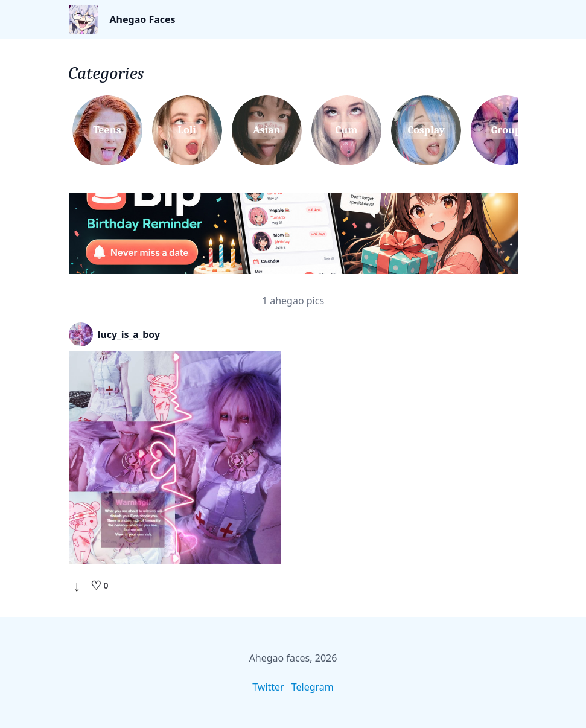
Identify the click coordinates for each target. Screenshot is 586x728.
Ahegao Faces (143, 19)
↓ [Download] (77, 586)
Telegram (313, 687)
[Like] (100, 586)
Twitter (268, 687)
